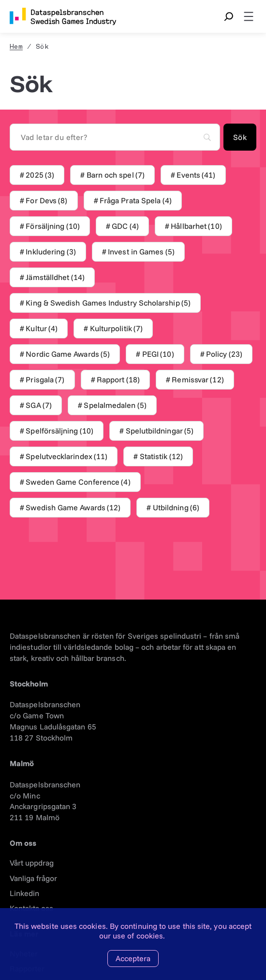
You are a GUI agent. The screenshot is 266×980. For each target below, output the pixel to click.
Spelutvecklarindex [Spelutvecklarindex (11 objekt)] (66, 456)
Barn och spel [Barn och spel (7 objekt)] (116, 175)
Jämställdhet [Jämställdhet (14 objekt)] (55, 277)
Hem (16, 47)
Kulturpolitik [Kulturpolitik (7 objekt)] (117, 329)
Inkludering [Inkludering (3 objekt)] (51, 252)
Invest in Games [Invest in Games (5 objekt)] (141, 252)
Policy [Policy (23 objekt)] (224, 354)
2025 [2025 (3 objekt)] (40, 175)
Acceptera (133, 958)
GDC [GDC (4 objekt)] (125, 226)
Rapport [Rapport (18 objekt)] (118, 380)
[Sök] (240, 137)
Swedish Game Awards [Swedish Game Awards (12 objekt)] (73, 508)
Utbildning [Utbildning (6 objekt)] (176, 508)
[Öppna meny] (249, 16)
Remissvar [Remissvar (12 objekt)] (198, 380)
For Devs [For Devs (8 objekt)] (46, 201)
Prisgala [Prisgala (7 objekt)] (45, 380)
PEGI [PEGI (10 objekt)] (158, 354)
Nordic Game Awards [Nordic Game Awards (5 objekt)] (68, 354)
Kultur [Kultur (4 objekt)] (42, 329)
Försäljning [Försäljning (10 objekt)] (52, 226)
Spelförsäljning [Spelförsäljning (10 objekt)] (59, 431)
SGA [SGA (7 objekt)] (39, 405)
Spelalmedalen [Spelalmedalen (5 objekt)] (115, 405)
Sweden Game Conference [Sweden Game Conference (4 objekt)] (78, 482)
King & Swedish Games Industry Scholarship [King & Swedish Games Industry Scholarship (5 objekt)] (108, 303)
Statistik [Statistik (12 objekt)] (161, 456)
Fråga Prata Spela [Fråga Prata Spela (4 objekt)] (136, 201)
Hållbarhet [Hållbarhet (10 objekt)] (196, 226)
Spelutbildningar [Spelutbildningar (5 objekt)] (160, 431)
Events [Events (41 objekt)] (196, 175)
